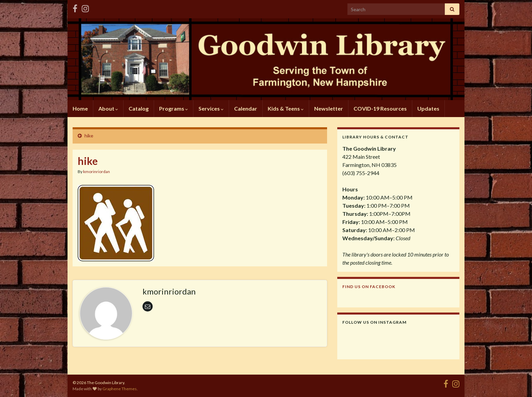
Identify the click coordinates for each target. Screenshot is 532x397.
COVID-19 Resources (380, 108)
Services (211, 108)
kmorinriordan (97, 172)
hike (89, 136)
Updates (428, 108)
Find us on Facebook (369, 287)
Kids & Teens (286, 108)
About (108, 108)
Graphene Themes (120, 389)
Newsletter (329, 108)
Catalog (139, 108)
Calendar (246, 108)
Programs (174, 108)
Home (80, 108)
